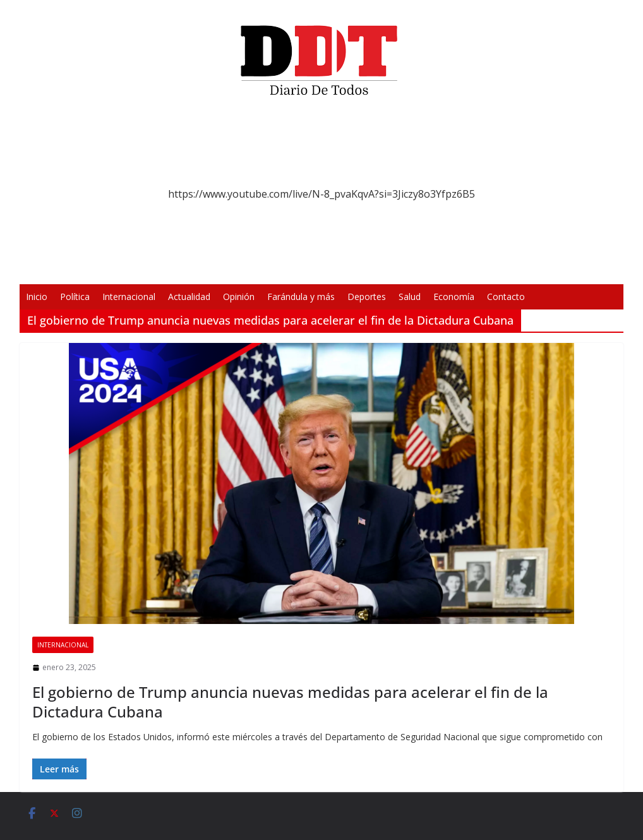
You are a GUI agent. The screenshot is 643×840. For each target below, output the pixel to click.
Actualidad (189, 297)
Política (75, 297)
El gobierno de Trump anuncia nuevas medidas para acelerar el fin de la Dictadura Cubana (290, 702)
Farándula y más (301, 297)
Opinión (239, 297)
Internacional (129, 297)
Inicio (37, 297)
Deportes (367, 297)
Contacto (506, 297)
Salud (410, 297)
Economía (454, 297)
